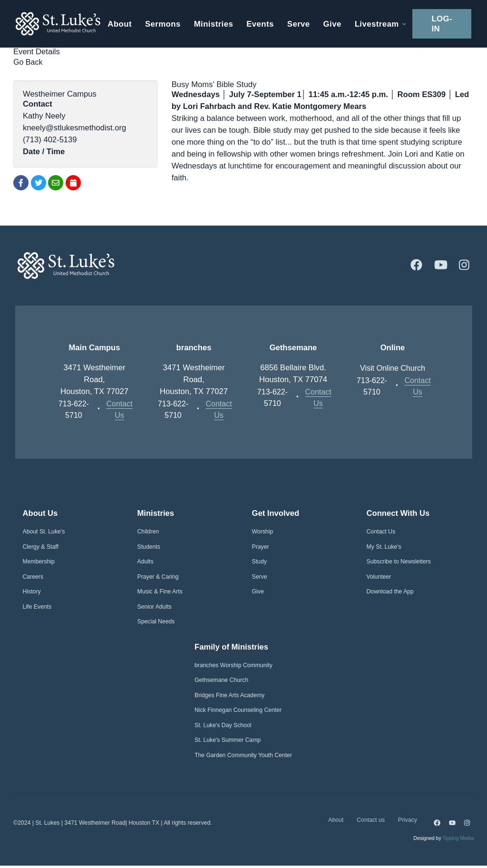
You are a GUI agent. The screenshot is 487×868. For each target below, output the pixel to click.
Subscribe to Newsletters (399, 562)
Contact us (371, 821)
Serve (260, 577)
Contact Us (119, 409)
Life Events (37, 607)
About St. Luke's (44, 532)
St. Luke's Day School (223, 726)
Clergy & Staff (41, 547)
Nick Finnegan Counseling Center (238, 710)
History (32, 592)
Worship (263, 532)
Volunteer (379, 577)
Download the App (390, 592)
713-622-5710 (74, 409)
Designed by (443, 840)
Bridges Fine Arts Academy (229, 696)
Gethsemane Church (221, 681)
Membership (39, 562)
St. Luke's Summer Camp (228, 740)
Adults (146, 562)
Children (148, 532)
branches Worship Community (234, 666)
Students (149, 547)
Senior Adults (155, 607)
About (336, 821)
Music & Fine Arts (160, 592)
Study (259, 562)
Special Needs (156, 622)
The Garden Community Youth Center (243, 756)
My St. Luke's (384, 547)
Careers (33, 577)
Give (258, 592)
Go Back (29, 62)
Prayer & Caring (158, 577)
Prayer (261, 547)
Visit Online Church (393, 367)
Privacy (408, 821)
